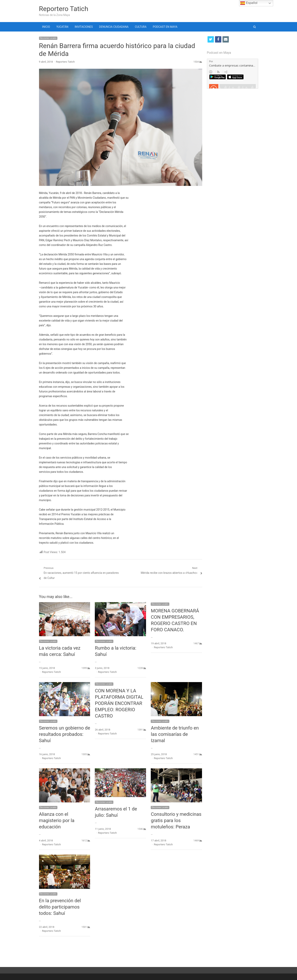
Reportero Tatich (64, 9)
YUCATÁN (62, 27)
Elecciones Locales (48, 38)
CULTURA (141, 27)
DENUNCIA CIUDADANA (114, 27)
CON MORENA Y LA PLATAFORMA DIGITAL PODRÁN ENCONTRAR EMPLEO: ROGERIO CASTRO (119, 703)
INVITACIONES (84, 27)
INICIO (46, 27)
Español (249, 3)
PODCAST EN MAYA (165, 27)
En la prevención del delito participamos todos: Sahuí (60, 907)
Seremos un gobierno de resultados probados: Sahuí (65, 734)
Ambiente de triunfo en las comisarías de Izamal (175, 734)
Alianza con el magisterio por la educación (57, 821)
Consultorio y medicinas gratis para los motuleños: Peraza (176, 821)
